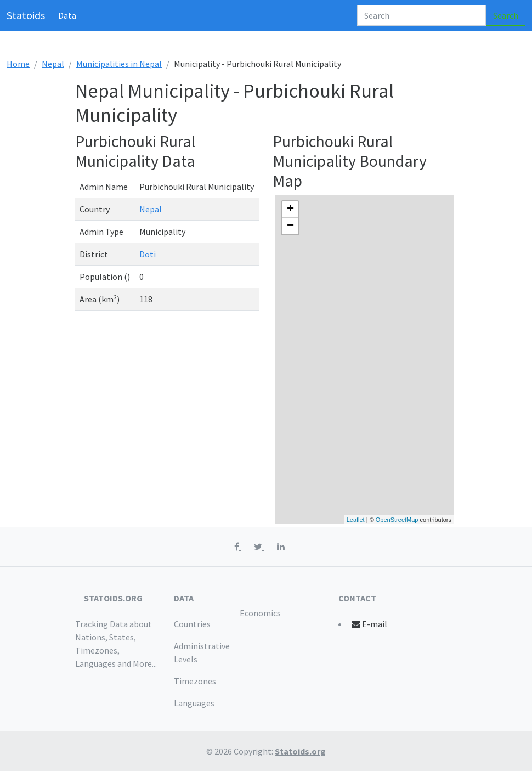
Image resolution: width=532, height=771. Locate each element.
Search (506, 15)
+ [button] (290, 210)
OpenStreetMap (397, 520)
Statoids (26, 15)
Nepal (53, 64)
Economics (260, 613)
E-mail (369, 624)
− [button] (290, 226)
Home (18, 64)
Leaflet (356, 520)
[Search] (421, 15)
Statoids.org (300, 751)
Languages (194, 703)
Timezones (195, 681)
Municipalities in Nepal (119, 64)
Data (67, 15)
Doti (148, 254)
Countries (192, 624)
